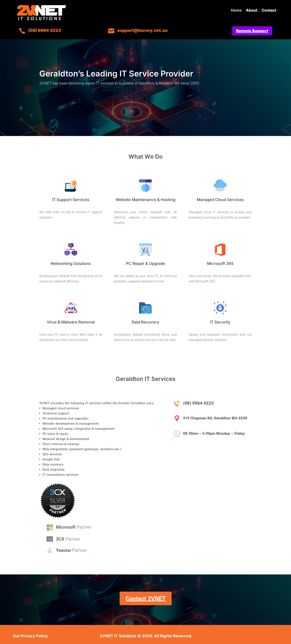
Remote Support (252, 31)
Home (236, 11)
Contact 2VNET (146, 598)
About (252, 11)
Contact (269, 11)
